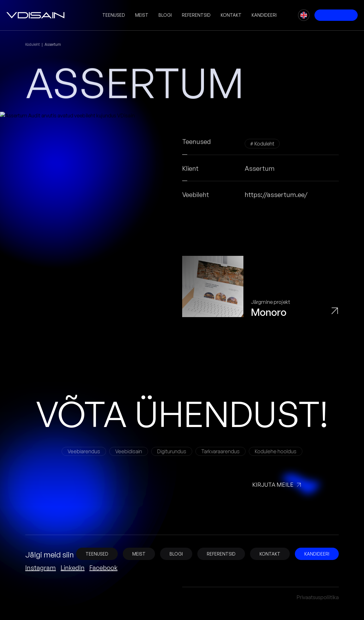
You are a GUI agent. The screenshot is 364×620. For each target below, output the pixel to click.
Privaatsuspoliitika (318, 597)
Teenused (114, 15)
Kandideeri (264, 15)
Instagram (41, 568)
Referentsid (196, 15)
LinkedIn (73, 568)
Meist (142, 15)
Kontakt (231, 15)
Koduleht (33, 44)
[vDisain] (36, 15)
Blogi (165, 15)
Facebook (103, 568)
